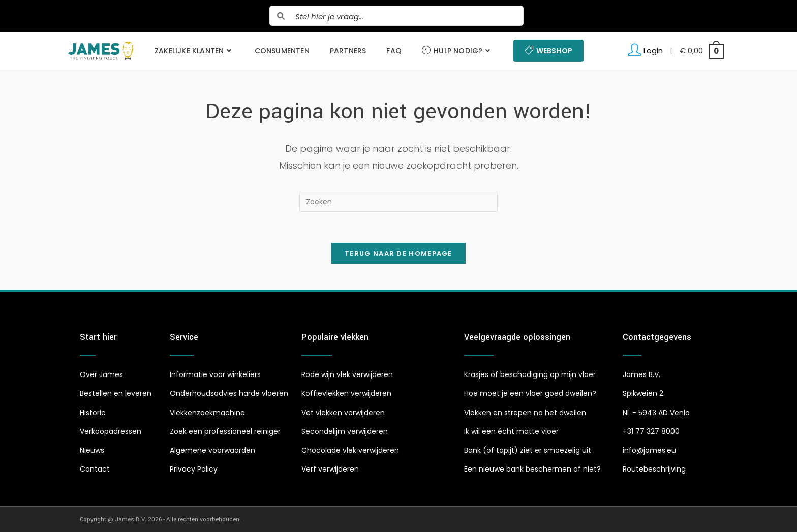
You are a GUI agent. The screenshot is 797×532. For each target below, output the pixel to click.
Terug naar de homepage (398, 253)
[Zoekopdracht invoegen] (398, 202)
